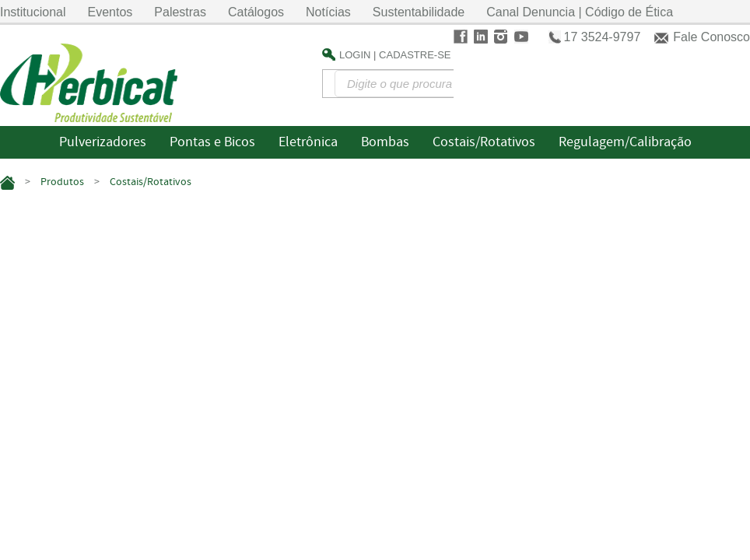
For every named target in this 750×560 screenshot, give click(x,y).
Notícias (328, 12)
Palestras (180, 12)
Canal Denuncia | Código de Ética (580, 12)
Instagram (501, 37)
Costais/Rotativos (151, 182)
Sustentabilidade (419, 12)
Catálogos (256, 12)
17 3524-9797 (603, 37)
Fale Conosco (711, 37)
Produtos (62, 182)
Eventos (110, 12)
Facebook (461, 37)
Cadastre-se (415, 55)
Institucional (33, 12)
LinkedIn (481, 37)
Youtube (521, 37)
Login (355, 55)
